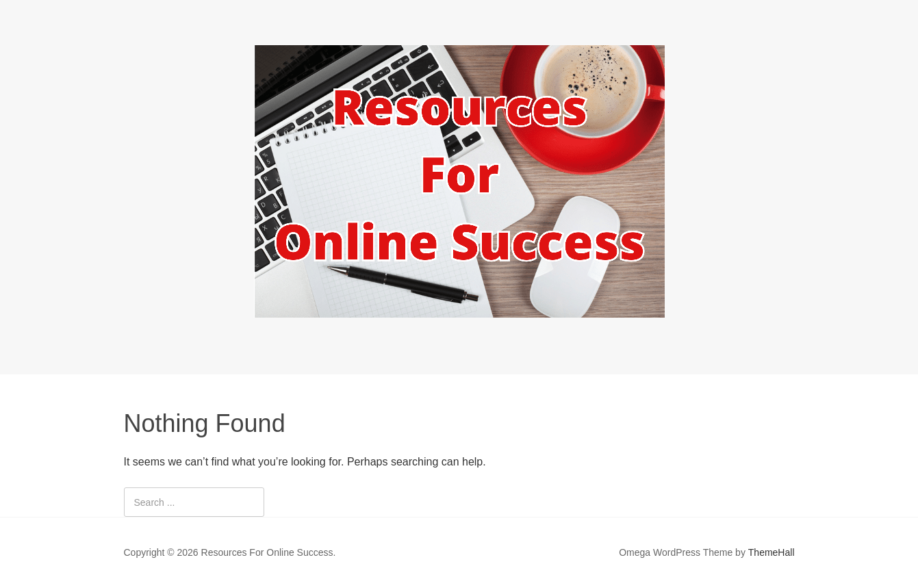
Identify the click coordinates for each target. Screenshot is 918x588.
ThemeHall (772, 552)
